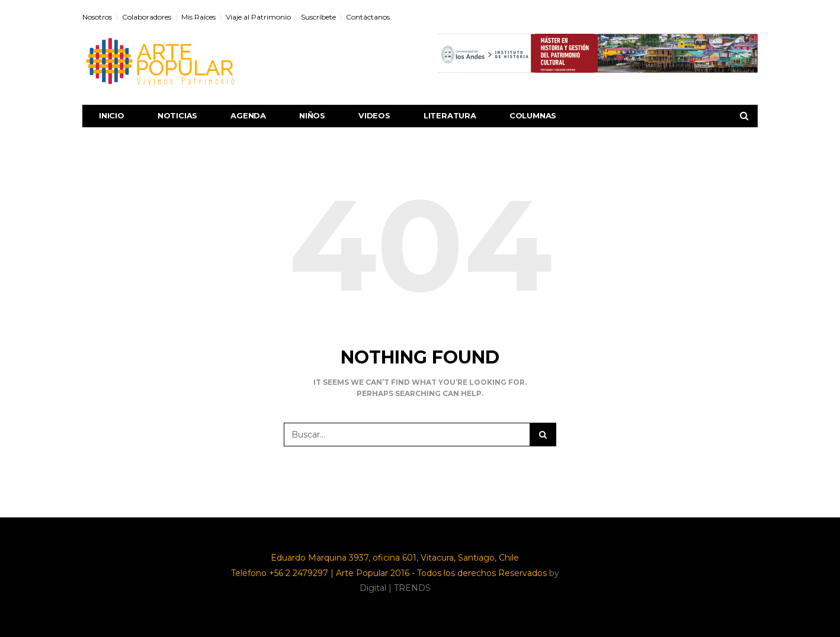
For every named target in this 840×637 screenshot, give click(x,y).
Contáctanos (368, 17)
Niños (312, 115)
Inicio (112, 115)
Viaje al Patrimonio (258, 17)
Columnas (533, 115)
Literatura (450, 115)
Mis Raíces (198, 17)
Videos (374, 115)
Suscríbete (318, 17)
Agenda (248, 115)
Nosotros (97, 17)
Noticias (177, 115)
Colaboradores (147, 17)
